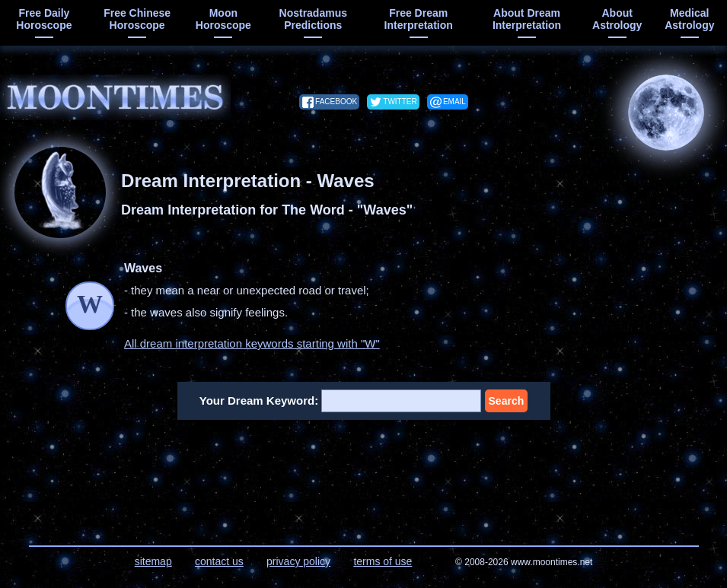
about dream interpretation (527, 19)
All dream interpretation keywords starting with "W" (252, 343)
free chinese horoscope (137, 19)
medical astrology (689, 19)
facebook (336, 102)
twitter (400, 102)
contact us (219, 561)
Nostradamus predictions (313, 19)
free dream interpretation (419, 19)
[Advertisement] (364, 473)
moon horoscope (223, 19)
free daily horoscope (44, 19)
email (454, 102)
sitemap (153, 561)
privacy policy (298, 561)
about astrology (617, 19)
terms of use (383, 561)
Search (507, 401)
